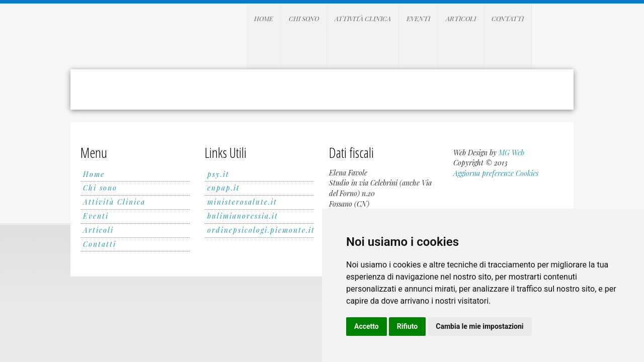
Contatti (508, 18)
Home (264, 18)
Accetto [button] (367, 326)
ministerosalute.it (242, 202)
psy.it (218, 174)
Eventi (418, 18)
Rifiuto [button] (408, 326)
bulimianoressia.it (243, 216)
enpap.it (224, 188)
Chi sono (304, 18)
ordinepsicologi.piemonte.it (261, 230)
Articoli (461, 18)
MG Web (511, 153)
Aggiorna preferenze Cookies (496, 173)
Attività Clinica (363, 18)
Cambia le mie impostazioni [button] (479, 326)
